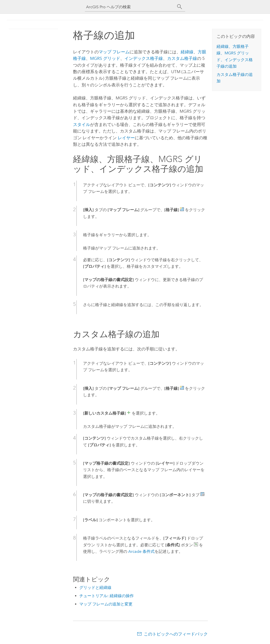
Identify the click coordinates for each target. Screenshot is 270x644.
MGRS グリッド (105, 58)
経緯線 (187, 52)
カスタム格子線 (182, 58)
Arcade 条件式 (141, 551)
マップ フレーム (114, 52)
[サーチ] (180, 7)
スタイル (82, 124)
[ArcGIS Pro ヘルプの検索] (130, 7)
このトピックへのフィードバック (176, 634)
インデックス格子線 (144, 58)
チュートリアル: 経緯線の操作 (107, 596)
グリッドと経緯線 (95, 588)
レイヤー (126, 138)
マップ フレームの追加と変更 (106, 604)
